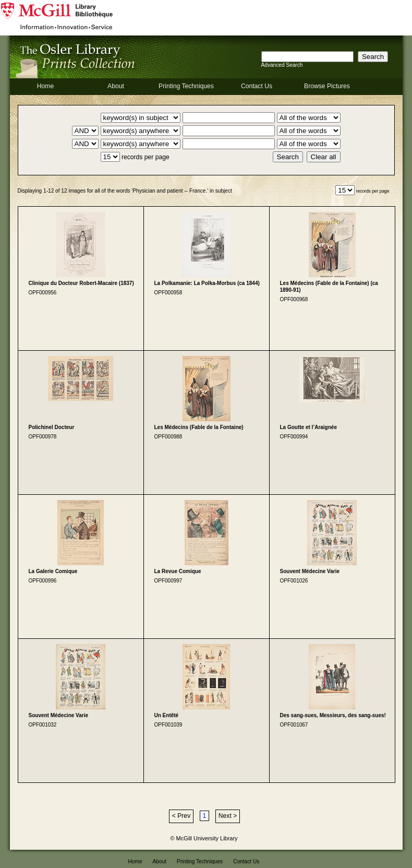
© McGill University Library (204, 838)
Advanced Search (282, 65)
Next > (228, 816)
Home (45, 86)
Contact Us (257, 86)
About (116, 86)
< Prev (181, 816)
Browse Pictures (327, 86)
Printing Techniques (186, 86)
